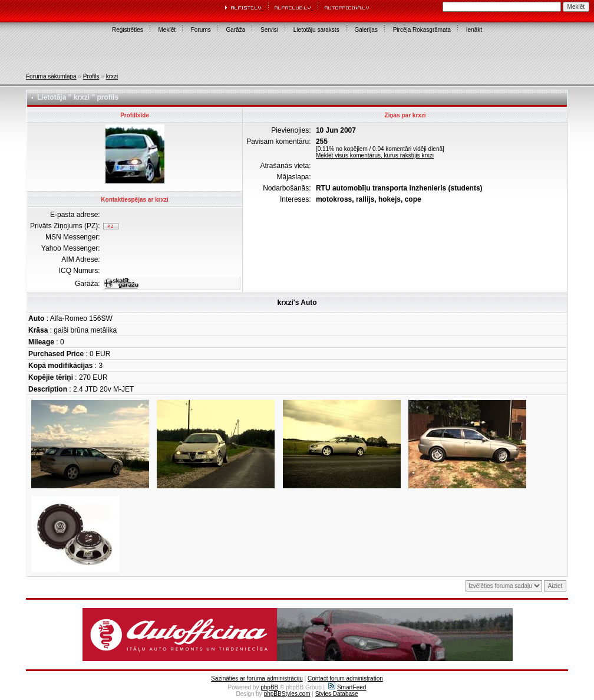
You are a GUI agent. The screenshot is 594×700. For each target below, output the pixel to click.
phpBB (269, 687)
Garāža (235, 30)
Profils (91, 76)
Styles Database (337, 694)
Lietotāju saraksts (316, 30)
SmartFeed (347, 687)
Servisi (269, 30)
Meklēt (167, 30)
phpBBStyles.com (287, 694)
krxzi (112, 76)
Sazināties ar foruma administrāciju (257, 678)
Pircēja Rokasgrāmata (422, 30)
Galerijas (366, 30)
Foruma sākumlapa (51, 76)
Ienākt (474, 30)
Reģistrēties (128, 30)
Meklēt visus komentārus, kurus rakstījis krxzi (375, 155)
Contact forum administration (345, 678)
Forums (201, 30)
